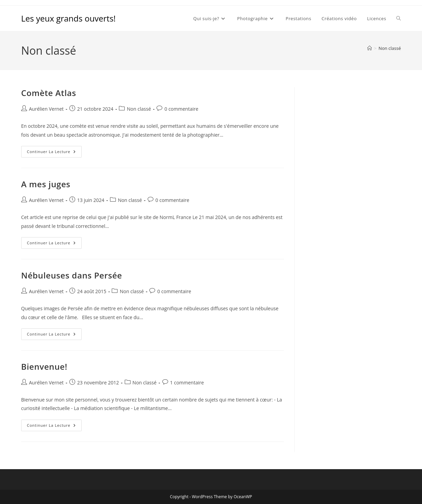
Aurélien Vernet (46, 109)
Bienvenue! (44, 366)
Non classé (390, 48)
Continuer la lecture (54, 153)
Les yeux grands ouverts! (69, 18)
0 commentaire (181, 109)
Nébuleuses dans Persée (72, 275)
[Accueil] (370, 48)
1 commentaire (187, 383)
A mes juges (46, 184)
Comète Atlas (49, 93)
